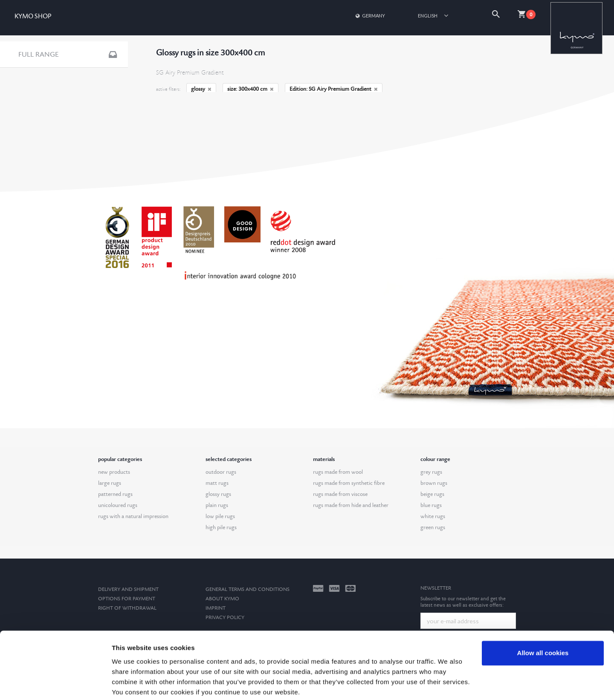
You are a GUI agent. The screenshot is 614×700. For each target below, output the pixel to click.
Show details (132, 683)
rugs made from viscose (340, 494)
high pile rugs (221, 527)
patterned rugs (115, 494)
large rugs (110, 483)
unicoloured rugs (118, 505)
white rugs (433, 516)
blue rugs (431, 505)
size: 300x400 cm (251, 89)
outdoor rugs (221, 472)
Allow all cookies (543, 621)
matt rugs (217, 483)
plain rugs (217, 505)
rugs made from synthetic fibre (349, 483)
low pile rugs (220, 516)
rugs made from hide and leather (351, 505)
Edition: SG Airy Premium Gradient (334, 89)
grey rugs (431, 472)
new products (114, 472)
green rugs (433, 527)
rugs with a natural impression (133, 516)
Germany (370, 16)
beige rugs (432, 494)
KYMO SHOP (33, 16)
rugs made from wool (338, 472)
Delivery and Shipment (128, 589)
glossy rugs (218, 494)
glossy (201, 89)
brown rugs (434, 483)
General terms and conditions (248, 589)
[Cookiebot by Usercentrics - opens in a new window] (55, 683)
